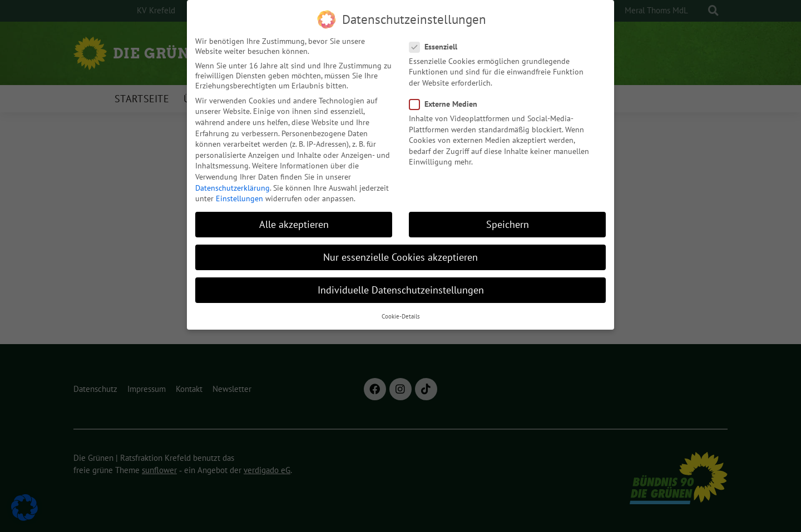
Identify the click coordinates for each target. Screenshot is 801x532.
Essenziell (437, 40)
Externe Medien (447, 97)
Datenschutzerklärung (233, 181)
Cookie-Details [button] (401, 310)
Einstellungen (239, 192)
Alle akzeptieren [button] (294, 218)
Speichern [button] (508, 218)
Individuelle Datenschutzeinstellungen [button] (401, 283)
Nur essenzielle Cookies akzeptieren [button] (400, 250)
